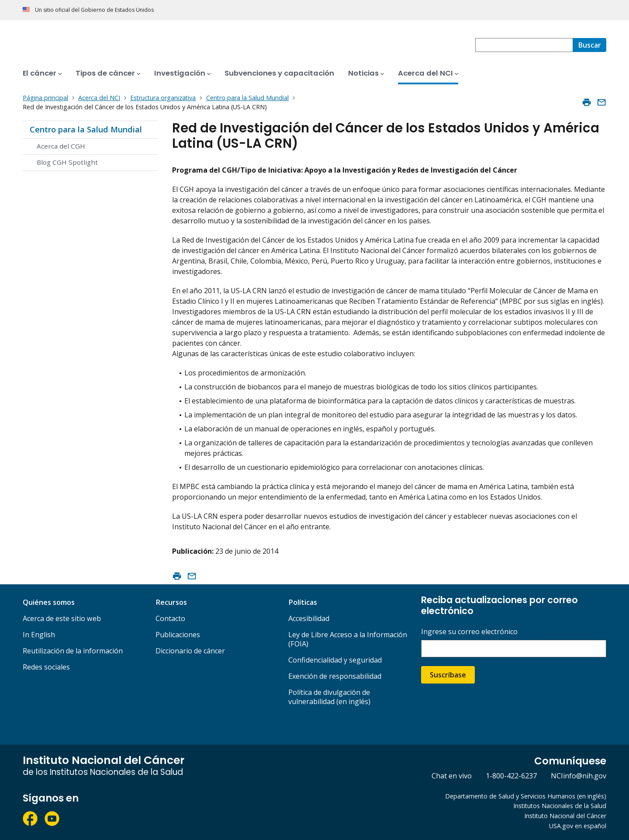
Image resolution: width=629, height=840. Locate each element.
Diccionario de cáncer (190, 651)
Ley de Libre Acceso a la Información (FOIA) (348, 639)
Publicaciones (178, 635)
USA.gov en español (578, 826)
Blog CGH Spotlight (67, 162)
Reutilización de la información (73, 651)
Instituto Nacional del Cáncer (565, 816)
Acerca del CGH (61, 146)
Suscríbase (448, 675)
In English (39, 635)
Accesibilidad (309, 618)
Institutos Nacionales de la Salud (560, 806)
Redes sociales (46, 667)
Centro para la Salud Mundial (86, 129)
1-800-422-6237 (511, 776)
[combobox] (524, 45)
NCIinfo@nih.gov (579, 776)
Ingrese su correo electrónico (469, 632)
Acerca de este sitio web (62, 618)
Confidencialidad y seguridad (335, 660)
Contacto (170, 618)
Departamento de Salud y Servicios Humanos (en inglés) (526, 796)
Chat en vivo (452, 776)
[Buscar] (589, 45)
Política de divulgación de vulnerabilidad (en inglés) (329, 697)
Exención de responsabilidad (335, 676)
